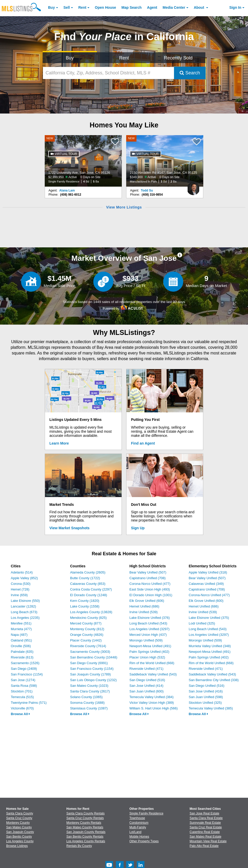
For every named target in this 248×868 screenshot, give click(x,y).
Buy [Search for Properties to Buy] (70, 58)
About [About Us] (199, 7)
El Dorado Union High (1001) (151, 595)
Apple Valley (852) (24, 578)
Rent (82, 7)
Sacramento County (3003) (90, 652)
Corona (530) (21, 584)
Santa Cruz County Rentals (85, 818)
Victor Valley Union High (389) (152, 703)
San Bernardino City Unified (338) (214, 680)
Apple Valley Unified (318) (208, 572)
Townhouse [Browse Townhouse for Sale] (137, 818)
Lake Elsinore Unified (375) (209, 618)
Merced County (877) (86, 623)
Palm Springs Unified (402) (149, 652)
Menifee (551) (21, 623)
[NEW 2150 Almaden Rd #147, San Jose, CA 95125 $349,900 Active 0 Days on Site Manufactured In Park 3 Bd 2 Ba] (165, 161)
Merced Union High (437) (148, 635)
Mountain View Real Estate (208, 841)
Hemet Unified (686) (144, 606)
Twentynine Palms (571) (29, 703)
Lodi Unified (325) (202, 623)
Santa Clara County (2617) (90, 691)
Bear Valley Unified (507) (148, 572)
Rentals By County (79, 846)
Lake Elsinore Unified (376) (150, 618)
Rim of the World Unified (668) (152, 663)
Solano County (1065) (86, 697)
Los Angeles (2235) (25, 618)
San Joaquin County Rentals (86, 832)
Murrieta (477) (21, 629)
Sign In (235, 7)
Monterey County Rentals (84, 823)
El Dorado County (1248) (89, 595)
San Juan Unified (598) (206, 697)
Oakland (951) (21, 640)
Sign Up (138, 528)
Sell (67, 7)
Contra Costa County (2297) (91, 589)
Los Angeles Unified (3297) (150, 629)
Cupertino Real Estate (205, 832)
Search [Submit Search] (190, 73)
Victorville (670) (22, 708)
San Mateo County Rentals (85, 827)
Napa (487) (19, 635)
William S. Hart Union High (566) (154, 708)
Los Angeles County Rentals (86, 841)
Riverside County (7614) (88, 646)
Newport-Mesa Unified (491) (150, 646)
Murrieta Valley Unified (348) (210, 646)
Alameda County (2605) (88, 572)
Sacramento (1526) (25, 663)
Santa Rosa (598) (24, 686)
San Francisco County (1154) (92, 669)
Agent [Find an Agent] (152, 7)
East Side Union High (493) (150, 589)
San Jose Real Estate (204, 813)
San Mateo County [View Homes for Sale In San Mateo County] (19, 827)
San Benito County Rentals (85, 837)
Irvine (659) (19, 595)
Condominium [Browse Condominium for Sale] (139, 823)
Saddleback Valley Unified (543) (153, 674)
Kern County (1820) (85, 601)
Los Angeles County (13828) (91, 612)
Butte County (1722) (85, 578)
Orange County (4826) (87, 635)
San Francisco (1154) (27, 674)
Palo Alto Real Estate (204, 846)
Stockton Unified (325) (205, 703)
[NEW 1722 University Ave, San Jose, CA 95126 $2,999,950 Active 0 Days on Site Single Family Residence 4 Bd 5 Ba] (83, 161)
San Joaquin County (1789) (90, 674)
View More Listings (124, 207)
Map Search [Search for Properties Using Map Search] (132, 7)
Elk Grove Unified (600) (206, 601)
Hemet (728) (20, 589)
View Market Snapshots (69, 528)
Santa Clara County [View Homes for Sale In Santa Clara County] (20, 813)
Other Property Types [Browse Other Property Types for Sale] (144, 841)
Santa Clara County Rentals (85, 813)
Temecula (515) (22, 697)
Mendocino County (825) (88, 618)
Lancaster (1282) (23, 606)
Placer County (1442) (86, 640)
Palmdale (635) (22, 652)
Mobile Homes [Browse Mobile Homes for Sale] (139, 837)
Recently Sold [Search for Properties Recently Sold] (178, 58)
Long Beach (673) (24, 612)
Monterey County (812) (87, 629)
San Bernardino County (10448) (94, 657)
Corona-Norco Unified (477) (150, 584)
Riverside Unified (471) (146, 669)
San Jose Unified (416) (206, 691)
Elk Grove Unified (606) (147, 601)
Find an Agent (143, 443)
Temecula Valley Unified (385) (211, 708)
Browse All (20, 714)
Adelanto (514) (22, 572)
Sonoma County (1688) (87, 703)
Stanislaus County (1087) (89, 708)
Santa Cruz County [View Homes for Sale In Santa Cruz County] (19, 818)
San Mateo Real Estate (205, 837)
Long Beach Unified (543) (148, 623)
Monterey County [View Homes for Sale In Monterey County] (18, 823)
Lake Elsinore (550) (25, 601)
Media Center (174, 7)
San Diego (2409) (24, 669)
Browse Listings (17, 846)
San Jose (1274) (23, 680)
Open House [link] (105, 7)
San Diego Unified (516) (147, 680)
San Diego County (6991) (89, 663)
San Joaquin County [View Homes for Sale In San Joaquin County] (20, 832)
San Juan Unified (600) (147, 691)
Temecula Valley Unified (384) (152, 697)
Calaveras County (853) (88, 584)
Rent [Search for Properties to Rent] (124, 58)
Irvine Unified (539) (144, 612)
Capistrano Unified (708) (148, 578)
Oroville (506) (21, 646)
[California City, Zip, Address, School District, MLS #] (108, 73)
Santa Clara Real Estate (206, 818)
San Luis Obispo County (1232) (93, 680)
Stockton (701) (22, 691)
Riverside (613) (22, 657)
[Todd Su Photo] (193, 187)
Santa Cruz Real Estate (206, 827)
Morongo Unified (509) (146, 640)
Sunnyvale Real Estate (205, 823)
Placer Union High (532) (147, 657)
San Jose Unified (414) (146, 686)
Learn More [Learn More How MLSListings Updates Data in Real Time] (59, 443)
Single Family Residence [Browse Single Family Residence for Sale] (146, 813)
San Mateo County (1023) (89, 686)
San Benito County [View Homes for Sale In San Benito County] (19, 837)
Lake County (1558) (85, 606)
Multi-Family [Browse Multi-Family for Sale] (138, 827)
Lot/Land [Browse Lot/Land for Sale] (136, 832)
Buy (51, 7)
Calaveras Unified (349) (206, 584)
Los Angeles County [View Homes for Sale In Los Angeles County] (20, 841)
